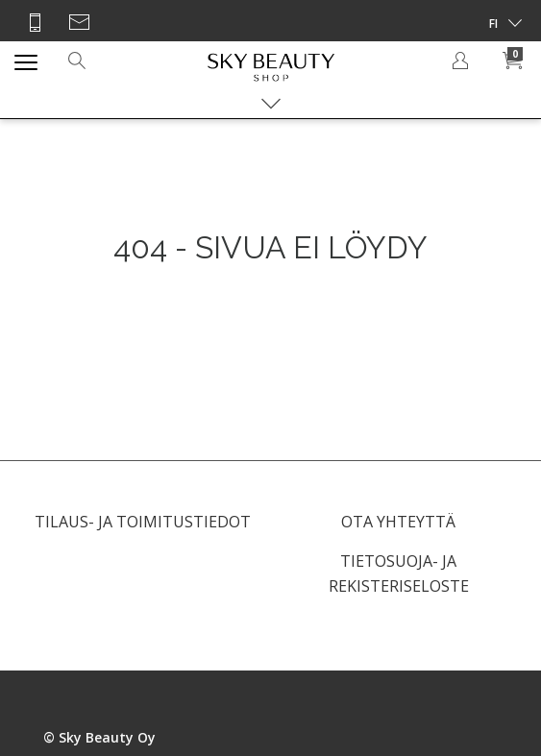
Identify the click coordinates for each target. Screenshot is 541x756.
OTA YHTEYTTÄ (398, 522)
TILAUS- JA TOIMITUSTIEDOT (143, 522)
